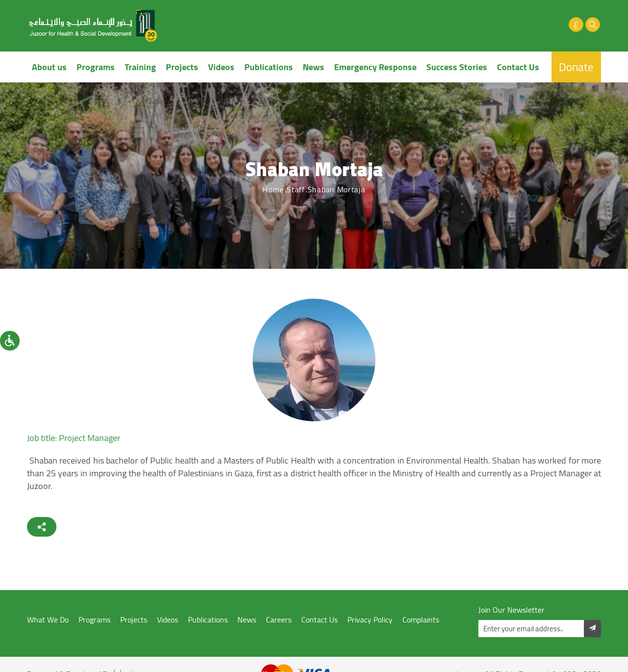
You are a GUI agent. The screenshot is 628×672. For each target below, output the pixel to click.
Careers (279, 620)
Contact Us (518, 67)
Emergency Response (375, 67)
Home (273, 189)
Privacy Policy (370, 620)
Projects (182, 67)
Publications (269, 67)
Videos (221, 67)
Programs (96, 67)
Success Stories (457, 67)
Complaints (421, 620)
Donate (576, 67)
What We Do (48, 620)
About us (49, 67)
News (314, 67)
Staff (296, 189)
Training (140, 67)
